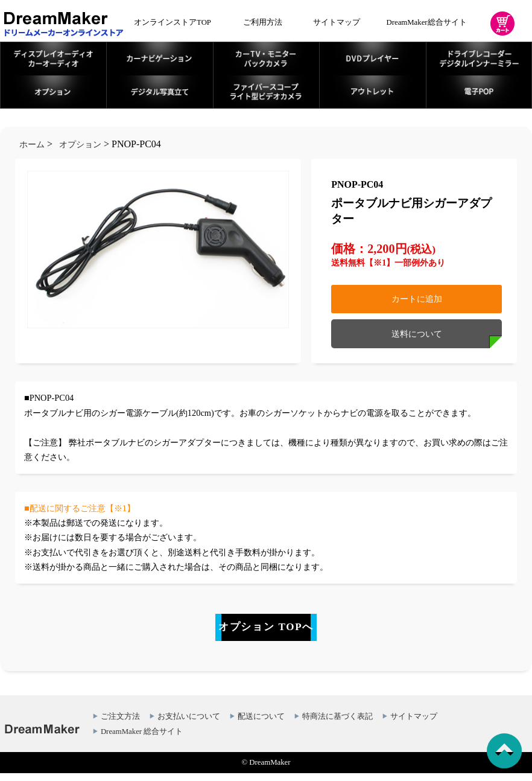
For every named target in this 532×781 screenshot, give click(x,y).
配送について (261, 725)
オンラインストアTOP (173, 22)
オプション (80, 144)
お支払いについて (189, 725)
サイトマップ (337, 22)
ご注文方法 (120, 725)
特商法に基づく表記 (337, 725)
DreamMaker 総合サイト (142, 740)
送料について (417, 334)
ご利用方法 (263, 22)
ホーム (32, 144)
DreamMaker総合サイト (427, 22)
